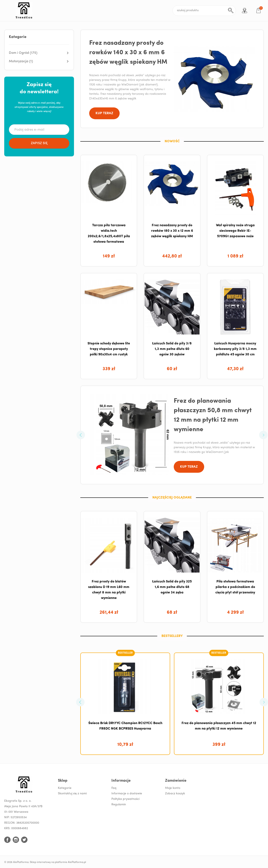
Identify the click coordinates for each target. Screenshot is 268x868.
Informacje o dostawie (127, 794)
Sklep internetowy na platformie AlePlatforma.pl (58, 862)
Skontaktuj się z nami (72, 794)
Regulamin (119, 805)
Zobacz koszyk (175, 794)
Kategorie (65, 788)
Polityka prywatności (125, 799)
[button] (39, 53)
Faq (114, 788)
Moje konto (173, 788)
